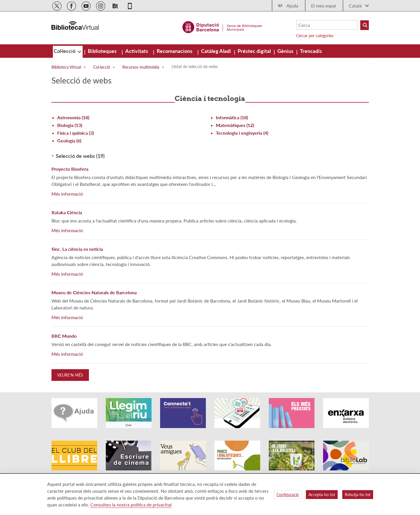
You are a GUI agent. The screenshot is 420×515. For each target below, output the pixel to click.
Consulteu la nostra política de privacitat (131, 505)
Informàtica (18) (232, 117)
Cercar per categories (315, 36)
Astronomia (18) (73, 117)
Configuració (288, 495)
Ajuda (292, 6)
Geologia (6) (69, 141)
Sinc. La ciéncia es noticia (77, 249)
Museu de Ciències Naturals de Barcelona (94, 292)
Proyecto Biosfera (70, 169)
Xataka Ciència (67, 212)
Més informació (67, 194)
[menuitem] (65, 51)
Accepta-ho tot (322, 495)
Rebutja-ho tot (358, 495)
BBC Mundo (64, 336)
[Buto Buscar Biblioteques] (365, 25)
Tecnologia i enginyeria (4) (242, 133)
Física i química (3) (75, 133)
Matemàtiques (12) (235, 125)
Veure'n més (70, 375)
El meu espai (324, 6)
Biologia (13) (70, 125)
